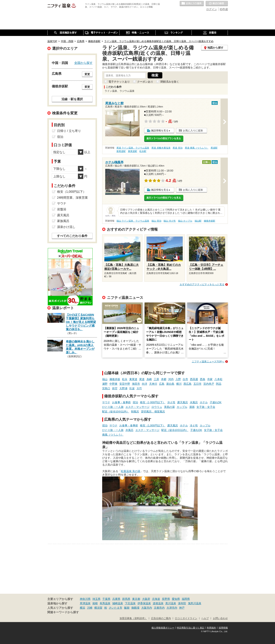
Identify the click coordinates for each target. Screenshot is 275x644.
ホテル (204, 402)
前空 (115, 388)
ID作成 (224, 9)
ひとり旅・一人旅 (113, 407)
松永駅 (143, 151)
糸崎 (149, 379)
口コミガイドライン (186, 618)
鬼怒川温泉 (195, 603)
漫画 (192, 407)
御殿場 (135, 608)
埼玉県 (96, 599)
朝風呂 (135, 411)
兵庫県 (116, 599)
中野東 (113, 384)
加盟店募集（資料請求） (133, 618)
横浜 (82, 608)
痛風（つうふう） (113, 435)
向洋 (145, 384)
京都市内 (159, 608)
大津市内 (172, 608)
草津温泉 (85, 603)
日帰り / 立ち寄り (69, 131)
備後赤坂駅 (209, 221)
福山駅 (198, 221)
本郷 (164, 379)
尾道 (142, 379)
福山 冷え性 (169, 221)
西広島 (188, 384)
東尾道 (133, 379)
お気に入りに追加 (193, 131)
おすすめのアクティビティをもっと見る (202, 284)
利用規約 (211, 628)
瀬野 (105, 384)
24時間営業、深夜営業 (73, 198)
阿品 (219, 384)
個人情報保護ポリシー (163, 628)
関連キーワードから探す (63, 612)
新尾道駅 (121, 151)
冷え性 (171, 402)
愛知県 (176, 599)
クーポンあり (145, 82)
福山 (105, 379)
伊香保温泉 (144, 603)
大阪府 (146, 599)
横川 (179, 384)
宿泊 (135, 402)
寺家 (210, 379)
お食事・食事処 (121, 402)
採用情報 (223, 628)
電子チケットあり (119, 82)
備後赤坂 (115, 379)
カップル (182, 407)
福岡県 (186, 599)
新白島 (170, 384)
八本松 (218, 379)
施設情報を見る (160, 131)
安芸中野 (125, 384)
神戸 (182, 608)
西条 (203, 379)
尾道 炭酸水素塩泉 (161, 148)
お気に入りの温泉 (192, 4)
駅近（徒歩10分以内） (116, 411)
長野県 (166, 599)
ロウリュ (157, 407)
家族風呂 (63, 221)
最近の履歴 (217, 4)
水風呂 (194, 402)
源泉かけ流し (66, 227)
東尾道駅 (133, 151)
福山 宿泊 (156, 221)
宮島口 (106, 388)
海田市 (136, 384)
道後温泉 (158, 603)
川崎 (90, 608)
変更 (87, 74)
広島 (162, 384)
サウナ (106, 402)
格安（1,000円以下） (153, 402)
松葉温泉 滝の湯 (131, 471)
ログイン (212, 9)
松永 (125, 379)
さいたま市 (116, 608)
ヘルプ (205, 618)
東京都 (136, 599)
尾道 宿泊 (178, 148)
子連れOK (216, 402)
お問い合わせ (220, 618)
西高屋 (194, 379)
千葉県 (106, 599)
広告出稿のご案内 (161, 618)
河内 (171, 379)
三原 (156, 379)
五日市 (197, 384)
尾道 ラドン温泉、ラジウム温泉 (133, 148)
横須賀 (98, 608)
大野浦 (123, 388)
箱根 (95, 603)
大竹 (139, 388)
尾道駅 (214, 148)
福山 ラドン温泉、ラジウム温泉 (133, 221)
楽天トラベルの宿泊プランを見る (164, 138)
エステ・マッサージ (137, 407)
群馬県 (126, 599)
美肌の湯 (169, 407)
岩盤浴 (62, 209)
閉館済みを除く (170, 82)
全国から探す (83, 63)
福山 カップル (185, 221)
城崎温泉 (118, 603)
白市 (185, 379)
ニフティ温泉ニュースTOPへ (208, 361)
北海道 (156, 599)
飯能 (127, 608)
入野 (178, 379)
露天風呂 (183, 402)
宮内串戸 (209, 384)
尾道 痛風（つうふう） (197, 148)
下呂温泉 (130, 603)
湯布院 (182, 603)
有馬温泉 (105, 603)
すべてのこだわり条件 (72, 236)
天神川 (153, 384)
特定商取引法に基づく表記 (191, 628)
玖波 (132, 388)
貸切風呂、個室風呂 (153, 411)
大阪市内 (147, 608)
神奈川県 (85, 599)
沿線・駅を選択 (72, 99)
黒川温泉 (171, 603)
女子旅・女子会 (206, 407)
